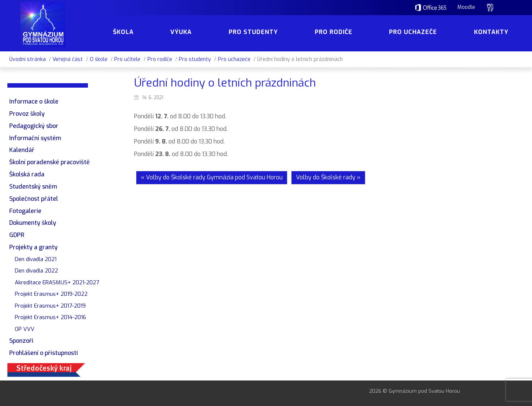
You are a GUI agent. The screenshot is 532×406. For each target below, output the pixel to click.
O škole (99, 59)
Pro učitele (127, 59)
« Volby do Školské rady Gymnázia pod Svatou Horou (212, 177)
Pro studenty (195, 59)
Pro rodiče (160, 59)
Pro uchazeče (234, 59)
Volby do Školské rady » (328, 177)
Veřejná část (68, 59)
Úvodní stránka (28, 59)
